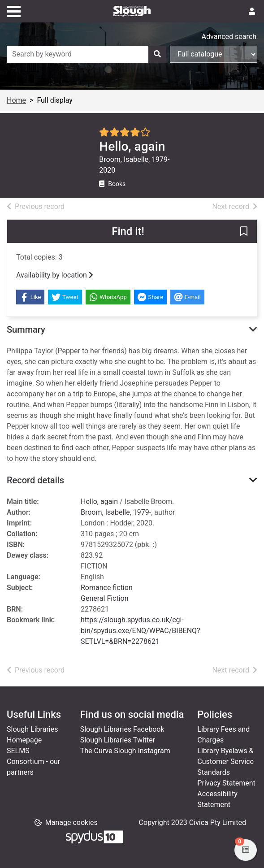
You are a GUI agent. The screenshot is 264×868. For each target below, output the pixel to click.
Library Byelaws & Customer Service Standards (225, 762)
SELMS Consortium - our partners (33, 762)
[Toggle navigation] (14, 10)
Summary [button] (26, 330)
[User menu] (252, 12)
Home (16, 100)
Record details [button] (35, 480)
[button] (244, 232)
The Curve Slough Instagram (125, 751)
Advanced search (229, 37)
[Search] (157, 54)
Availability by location (55, 275)
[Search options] (214, 54)
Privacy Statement (226, 783)
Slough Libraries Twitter (118, 740)
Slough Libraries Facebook (122, 729)
